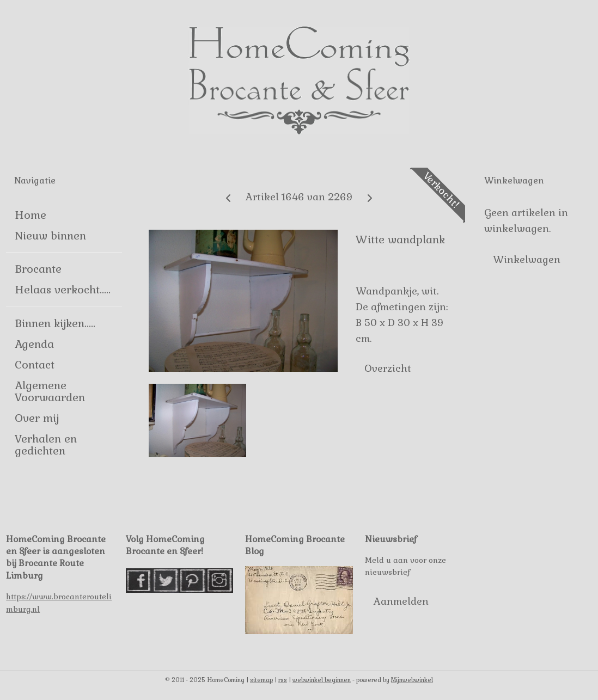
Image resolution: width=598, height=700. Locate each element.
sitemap (261, 680)
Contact (35, 365)
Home (30, 215)
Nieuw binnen (50, 236)
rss (283, 680)
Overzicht (388, 368)
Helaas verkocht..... (63, 290)
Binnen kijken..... (55, 323)
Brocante (38, 269)
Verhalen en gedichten (46, 445)
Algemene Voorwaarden (50, 391)
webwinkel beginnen (322, 680)
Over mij (37, 418)
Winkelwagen (527, 259)
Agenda (34, 344)
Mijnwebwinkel (412, 680)
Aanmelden (401, 601)
